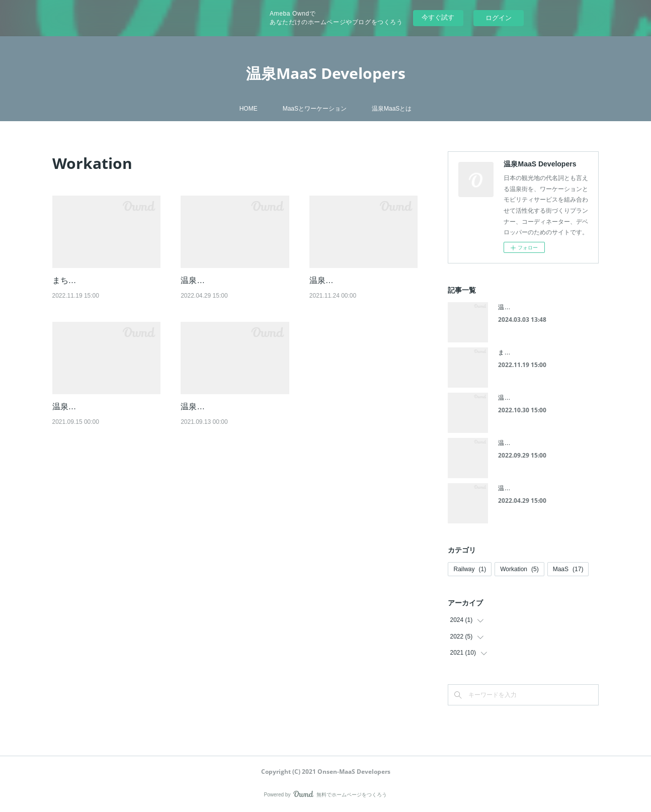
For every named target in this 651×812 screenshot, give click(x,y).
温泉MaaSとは (392, 109)
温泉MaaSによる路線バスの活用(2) (546, 443)
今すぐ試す (438, 17)
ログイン (499, 18)
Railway (470, 569)
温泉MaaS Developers (326, 73)
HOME (249, 109)
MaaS (568, 569)
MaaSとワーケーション (315, 109)
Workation (519, 569)
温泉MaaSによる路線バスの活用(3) (546, 398)
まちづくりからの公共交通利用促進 (546, 352)
